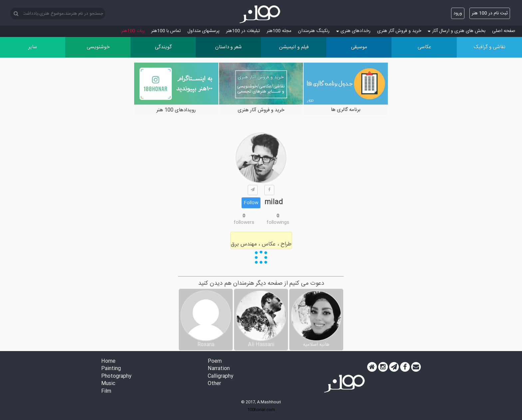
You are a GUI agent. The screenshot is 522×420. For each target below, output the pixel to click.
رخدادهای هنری (353, 31)
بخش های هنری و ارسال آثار (457, 31)
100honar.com (261, 410)
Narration (219, 369)
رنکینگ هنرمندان (314, 31)
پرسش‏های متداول (203, 31)
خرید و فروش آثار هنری (399, 31)
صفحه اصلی (504, 31)
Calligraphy (221, 377)
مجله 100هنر (279, 31)
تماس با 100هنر (166, 31)
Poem (215, 362)
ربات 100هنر (133, 31)
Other (214, 384)
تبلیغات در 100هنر (243, 31)
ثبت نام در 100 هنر (490, 13)
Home (108, 362)
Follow (251, 203)
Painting (111, 369)
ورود (458, 13)
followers (244, 222)
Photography (116, 377)
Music (108, 384)
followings (278, 222)
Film (106, 392)
